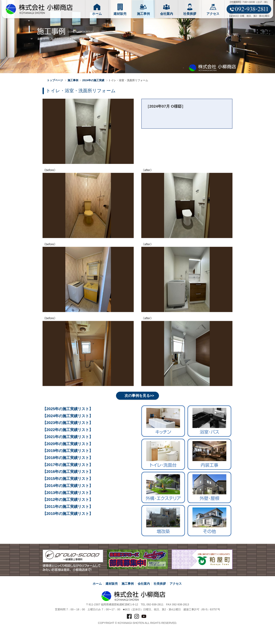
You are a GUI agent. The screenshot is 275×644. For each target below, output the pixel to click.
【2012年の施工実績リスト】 (68, 500)
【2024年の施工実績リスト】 (68, 416)
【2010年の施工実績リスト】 (68, 514)
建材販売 (112, 584)
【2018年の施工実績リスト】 (68, 458)
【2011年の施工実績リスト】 (68, 507)
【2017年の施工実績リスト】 (68, 465)
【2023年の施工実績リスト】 (68, 423)
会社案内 (144, 584)
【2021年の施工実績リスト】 (68, 437)
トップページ (53, 80)
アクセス (176, 584)
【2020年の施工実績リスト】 (68, 444)
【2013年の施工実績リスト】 (68, 493)
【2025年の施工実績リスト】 (68, 409)
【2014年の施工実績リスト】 (68, 486)
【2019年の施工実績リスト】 (68, 451)
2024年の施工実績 (93, 80)
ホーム (97, 584)
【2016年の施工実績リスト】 (68, 472)
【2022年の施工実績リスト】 (68, 430)
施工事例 (73, 80)
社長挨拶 (160, 584)
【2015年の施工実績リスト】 (68, 479)
